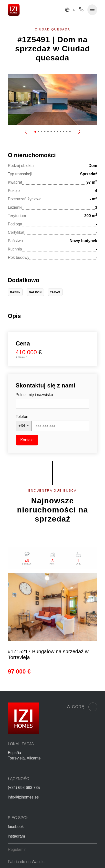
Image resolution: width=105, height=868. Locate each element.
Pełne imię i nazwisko (34, 395)
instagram (16, 836)
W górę (82, 707)
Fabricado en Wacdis (26, 862)
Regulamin (17, 849)
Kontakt (27, 440)
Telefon (22, 417)
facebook (16, 827)
